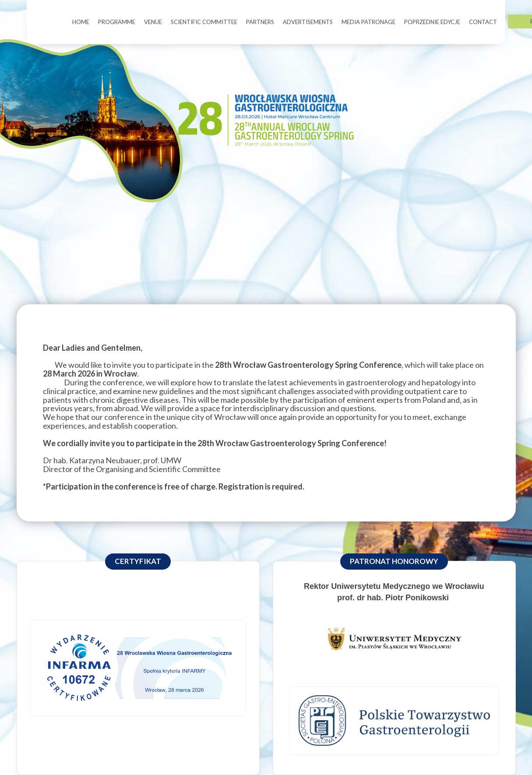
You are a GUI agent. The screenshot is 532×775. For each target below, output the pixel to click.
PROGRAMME (117, 22)
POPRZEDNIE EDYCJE (432, 22)
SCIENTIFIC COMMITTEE (204, 22)
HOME (81, 22)
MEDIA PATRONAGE (368, 22)
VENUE (153, 22)
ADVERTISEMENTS (308, 22)
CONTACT (483, 22)
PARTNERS (260, 22)
